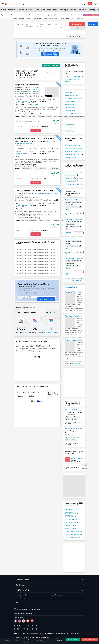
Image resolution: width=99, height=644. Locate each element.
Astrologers (64, 11)
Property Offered (21, 101)
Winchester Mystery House (74, 151)
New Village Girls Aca (45, 116)
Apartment (19, 24)
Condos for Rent (70, 92)
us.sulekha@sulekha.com (25, 614)
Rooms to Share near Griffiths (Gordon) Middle (74, 280)
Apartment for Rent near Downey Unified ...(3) (57, 273)
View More (44, 127)
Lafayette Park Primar (29, 116)
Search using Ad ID (75, 36)
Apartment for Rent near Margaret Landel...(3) (57, 249)
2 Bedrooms (36, 395)
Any (18, 395)
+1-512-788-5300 (22, 609)
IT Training (30, 11)
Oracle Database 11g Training (74, 532)
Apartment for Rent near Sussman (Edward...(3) (58, 264)
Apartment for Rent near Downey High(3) (28, 258)
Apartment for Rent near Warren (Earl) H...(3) (43, 267)
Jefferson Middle (27, 168)
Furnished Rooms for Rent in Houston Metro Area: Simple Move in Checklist (74, 316)
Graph (50, 396)
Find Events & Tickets (50, 590)
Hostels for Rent (70, 108)
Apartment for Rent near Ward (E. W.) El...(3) (28, 267)
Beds (54, 315)
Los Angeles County (24, 91)
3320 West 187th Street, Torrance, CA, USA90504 (81, 410)
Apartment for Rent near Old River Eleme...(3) (57, 270)
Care (43, 11)
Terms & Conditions (37, 633)
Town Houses (39, 16)
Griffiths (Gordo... (40, 25)
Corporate (50, 602)
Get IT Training (50, 585)
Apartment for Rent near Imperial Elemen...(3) (43, 261)
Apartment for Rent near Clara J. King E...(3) (42, 252)
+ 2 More (35, 104)
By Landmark (30, 25)
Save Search (93, 24)
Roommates (12, 11)
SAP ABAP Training (71, 513)
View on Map (35, 91)
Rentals (21, 11)
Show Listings (77, 24)
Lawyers (73, 11)
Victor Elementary (41, 168)
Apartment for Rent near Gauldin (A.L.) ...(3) (28, 261)
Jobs (37, 11)
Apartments (19, 16)
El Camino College (31, 166)
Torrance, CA (50, 141)
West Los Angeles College (33, 218)
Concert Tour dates (56, 595)
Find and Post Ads (50, 580)
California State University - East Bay (74, 172)
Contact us (25, 633)
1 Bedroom (25, 395)
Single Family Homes (53, 16)
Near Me (10, 16)
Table (56, 396)
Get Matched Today (50, 54)
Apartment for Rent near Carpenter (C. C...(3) (43, 255)
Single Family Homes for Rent (74, 98)
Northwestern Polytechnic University (74, 178)
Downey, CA (78, 76)
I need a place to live (91, 16)
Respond (36, 130)
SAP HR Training (70, 525)
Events (4, 11)
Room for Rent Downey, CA (66, 19)
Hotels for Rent (70, 111)
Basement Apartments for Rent (74, 114)
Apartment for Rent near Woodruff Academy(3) (44, 273)
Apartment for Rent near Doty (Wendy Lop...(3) (43, 258)
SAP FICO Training (71, 519)
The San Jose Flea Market (74, 145)
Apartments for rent (51, 335)
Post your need (73, 639)
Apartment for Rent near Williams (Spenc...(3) (29, 270)
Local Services (52, 11)
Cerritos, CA (68, 253)
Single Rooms (75, 16)
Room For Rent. (70, 239)
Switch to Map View (51, 65)
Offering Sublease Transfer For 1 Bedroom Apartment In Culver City (35, 190)
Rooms (65, 16)
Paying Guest (69, 131)
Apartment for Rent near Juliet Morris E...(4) (28, 249)
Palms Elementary (45, 220)
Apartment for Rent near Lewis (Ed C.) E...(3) (28, 273)
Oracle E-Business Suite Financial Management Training (74, 538)
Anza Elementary (55, 168)
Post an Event (54, 598)
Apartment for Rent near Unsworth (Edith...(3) (43, 270)
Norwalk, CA (68, 214)
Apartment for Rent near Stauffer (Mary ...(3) (57, 267)
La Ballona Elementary (60, 220)
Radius (49, 24)
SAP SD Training (70, 528)
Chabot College (71, 181)
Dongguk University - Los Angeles (35, 114)
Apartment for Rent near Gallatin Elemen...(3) (57, 258)
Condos (29, 16)
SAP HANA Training (71, 522)
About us (17, 633)
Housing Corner (71, 287)
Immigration (82, 11)
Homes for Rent (70, 101)
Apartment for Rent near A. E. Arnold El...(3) (28, 252)
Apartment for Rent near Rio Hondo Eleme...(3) (29, 264)
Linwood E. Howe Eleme (29, 220)
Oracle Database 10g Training (74, 535)
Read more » (79, 311)
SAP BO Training (70, 516)
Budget (64, 24)
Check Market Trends (46, 298)
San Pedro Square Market (74, 148)
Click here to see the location (72, 80)
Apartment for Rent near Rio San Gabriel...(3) (43, 264)
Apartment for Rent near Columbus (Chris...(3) (58, 255)
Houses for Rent (70, 105)
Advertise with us (61, 633)
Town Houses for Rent (72, 95)
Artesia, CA (68, 233)
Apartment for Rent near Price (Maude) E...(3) (57, 261)
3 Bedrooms (21, 398)
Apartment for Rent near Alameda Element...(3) (29, 255)
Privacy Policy (49, 633)
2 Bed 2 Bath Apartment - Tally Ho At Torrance (34, 138)
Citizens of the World (61, 116)
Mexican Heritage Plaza (74, 155)
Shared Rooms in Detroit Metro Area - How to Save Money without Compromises (74, 340)
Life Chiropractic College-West (74, 184)
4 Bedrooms (32, 398)
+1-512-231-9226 (34, 609)
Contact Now (78, 213)
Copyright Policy (74, 633)
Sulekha (6, 5)
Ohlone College (71, 175)
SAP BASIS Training (71, 510)
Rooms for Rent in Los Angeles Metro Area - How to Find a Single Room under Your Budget (74, 292)
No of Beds (56, 27)
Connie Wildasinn (77, 458)
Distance (54, 73)
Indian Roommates (19, 19)
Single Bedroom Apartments (27, 85)
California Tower (71, 158)
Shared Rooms (70, 128)
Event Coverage (21, 598)
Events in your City (22, 595)
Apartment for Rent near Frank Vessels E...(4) (43, 249)
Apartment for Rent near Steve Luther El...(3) (57, 252)
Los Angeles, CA (39, 194)
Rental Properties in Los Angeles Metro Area (45, 19)
